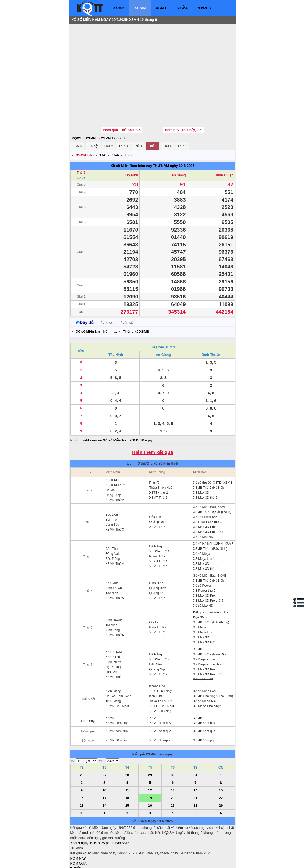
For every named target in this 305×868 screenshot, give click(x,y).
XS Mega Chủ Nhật (207, 675)
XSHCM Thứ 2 (116, 453)
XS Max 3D (201, 461)
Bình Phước (114, 630)
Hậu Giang (113, 635)
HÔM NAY (78, 827)
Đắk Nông (156, 633)
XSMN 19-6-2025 (114, 107)
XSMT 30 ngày (160, 709)
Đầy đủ (85, 291)
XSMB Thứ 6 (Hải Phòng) (211, 591)
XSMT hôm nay (160, 691)
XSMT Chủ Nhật (161, 680)
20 (173, 766)
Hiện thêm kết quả (152, 421)
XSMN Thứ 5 (115, 567)
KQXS (77, 107)
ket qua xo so (168, 860)
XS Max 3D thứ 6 (205, 611)
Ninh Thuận (157, 596)
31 (196, 743)
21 (196, 766)
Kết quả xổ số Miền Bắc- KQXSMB (211, 583)
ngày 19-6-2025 (182, 134)
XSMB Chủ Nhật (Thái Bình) (213, 665)
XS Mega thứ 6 (204, 601)
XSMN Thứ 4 (115, 532)
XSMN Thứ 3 (115, 498)
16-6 (116, 124)
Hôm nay (88, 689)
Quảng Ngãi (158, 638)
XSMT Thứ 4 (158, 535)
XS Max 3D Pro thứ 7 (208, 643)
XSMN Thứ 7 (115, 645)
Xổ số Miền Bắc (204, 660)
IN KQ (75, 852)
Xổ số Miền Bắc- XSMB (210, 475)
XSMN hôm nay (117, 691)
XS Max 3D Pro (204, 495)
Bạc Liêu (112, 483)
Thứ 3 (123, 114)
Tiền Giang (113, 670)
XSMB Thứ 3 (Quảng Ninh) (212, 480)
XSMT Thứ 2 (158, 466)
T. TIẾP (76, 837)
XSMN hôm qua (117, 700)
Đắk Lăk (155, 485)
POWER (204, 8)
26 (82, 743)
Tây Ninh (131, 144)
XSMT (161, 8)
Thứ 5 (153, 114)
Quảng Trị (156, 562)
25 (127, 774)
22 (221, 766)
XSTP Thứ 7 (114, 625)
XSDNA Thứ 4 (159, 520)
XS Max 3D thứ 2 (205, 466)
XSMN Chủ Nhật (117, 675)
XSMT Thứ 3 (158, 495)
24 (104, 774)
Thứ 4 (138, 114)
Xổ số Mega (202, 522)
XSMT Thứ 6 (158, 601)
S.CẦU (182, 8)
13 (173, 759)
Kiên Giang (113, 660)
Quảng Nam (158, 490)
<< (72, 729)
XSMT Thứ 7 (158, 643)
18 (127, 766)
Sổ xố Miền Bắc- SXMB (210, 544)
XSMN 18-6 (85, 124)
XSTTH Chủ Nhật (162, 675)
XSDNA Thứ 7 (159, 628)
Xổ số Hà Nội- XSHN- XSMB (213, 512)
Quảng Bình (158, 557)
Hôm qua (88, 700)
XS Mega (200, 596)
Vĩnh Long (113, 598)
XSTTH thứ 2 (159, 461)
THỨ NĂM (161, 134)
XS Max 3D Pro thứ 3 (208, 500)
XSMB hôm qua (204, 700)
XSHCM (111, 448)
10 (104, 759)
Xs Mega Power (204, 628)
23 (82, 774)
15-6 (128, 124)
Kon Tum (156, 665)
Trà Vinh (111, 593)
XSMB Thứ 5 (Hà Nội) (209, 549)
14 (196, 759)
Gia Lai (154, 591)
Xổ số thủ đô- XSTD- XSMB (213, 451)
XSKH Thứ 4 (158, 530)
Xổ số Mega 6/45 (205, 670)
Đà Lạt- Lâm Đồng (119, 665)
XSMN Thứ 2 (115, 468)
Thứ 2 (108, 114)
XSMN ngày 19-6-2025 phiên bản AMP (100, 811)
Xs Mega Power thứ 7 (208, 633)
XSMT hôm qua (160, 700)
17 (104, 766)
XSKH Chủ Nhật (161, 660)
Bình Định (156, 552)
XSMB (119, 8)
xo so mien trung (144, 860)
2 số (107, 291)
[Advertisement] (110, 59)
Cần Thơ (112, 517)
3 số (127, 291)
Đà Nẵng (156, 515)
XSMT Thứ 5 (158, 567)
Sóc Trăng (113, 527)
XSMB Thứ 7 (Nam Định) (211, 623)
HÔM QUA (78, 832)
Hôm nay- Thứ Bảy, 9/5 (183, 98)
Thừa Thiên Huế (161, 456)
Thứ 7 (182, 114)
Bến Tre (111, 488)
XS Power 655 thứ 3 (207, 490)
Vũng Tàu (112, 493)
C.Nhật (93, 114)
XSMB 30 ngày (204, 709)
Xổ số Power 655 (205, 485)
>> (101, 729)
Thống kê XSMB (136, 300)
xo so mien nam (117, 860)
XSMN (140, 8)
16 (82, 766)
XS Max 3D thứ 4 (205, 537)
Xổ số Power (202, 554)
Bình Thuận (224, 144)
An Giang (179, 144)
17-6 (103, 124)
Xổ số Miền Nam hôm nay (131, 134)
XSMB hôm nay (204, 691)
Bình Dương (114, 588)
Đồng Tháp (113, 463)
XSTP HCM (114, 620)
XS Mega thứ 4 (204, 527)
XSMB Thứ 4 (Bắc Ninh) (210, 517)
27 (104, 743)
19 (150, 766)
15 (221, 759)
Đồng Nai (112, 522)
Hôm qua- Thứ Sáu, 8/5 (122, 98)
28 (127, 743)
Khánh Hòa (157, 525)
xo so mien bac (91, 860)
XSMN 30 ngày (141, 409)
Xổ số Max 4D (203, 505)
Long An (111, 640)
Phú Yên (155, 451)
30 (173, 743)
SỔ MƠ (76, 847)
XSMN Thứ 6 (115, 603)
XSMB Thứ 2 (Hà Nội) (209, 456)
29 (150, 743)
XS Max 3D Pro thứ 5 (208, 569)
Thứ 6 (167, 114)
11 (127, 759)
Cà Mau (111, 458)
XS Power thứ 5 (204, 559)
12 (150, 759)
